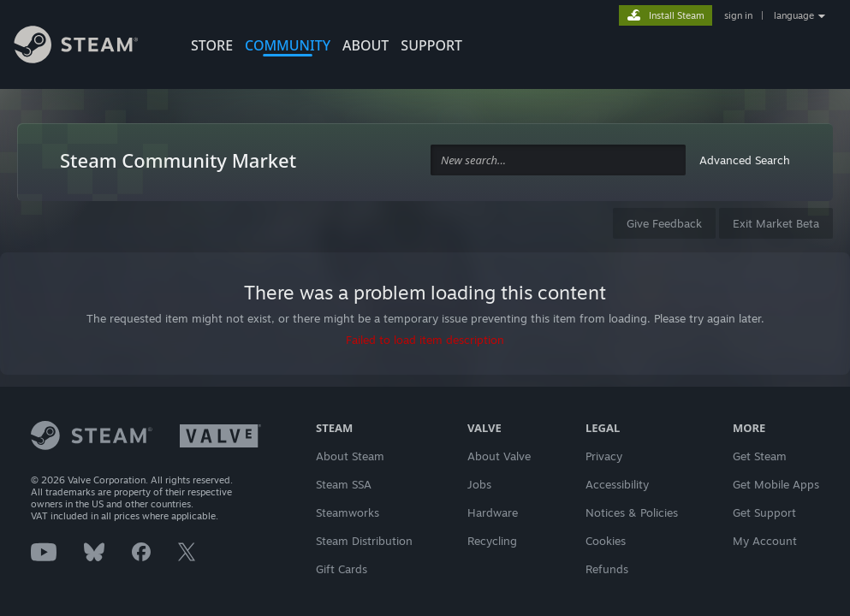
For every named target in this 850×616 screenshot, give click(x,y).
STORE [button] (212, 45)
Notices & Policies (632, 512)
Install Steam (677, 15)
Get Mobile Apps (776, 484)
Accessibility (617, 484)
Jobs (479, 484)
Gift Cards (342, 569)
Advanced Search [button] (745, 160)
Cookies (606, 541)
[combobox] (558, 160)
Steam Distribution (364, 541)
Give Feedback (664, 223)
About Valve (499, 456)
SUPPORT (431, 45)
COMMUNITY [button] (288, 45)
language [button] (794, 15)
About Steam (350, 456)
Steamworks (348, 512)
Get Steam (760, 456)
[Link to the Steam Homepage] (89, 47)
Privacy (604, 456)
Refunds (607, 569)
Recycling (492, 541)
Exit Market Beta (776, 223)
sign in (738, 15)
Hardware (493, 512)
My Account (765, 541)
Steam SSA (344, 484)
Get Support (764, 512)
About (366, 45)
